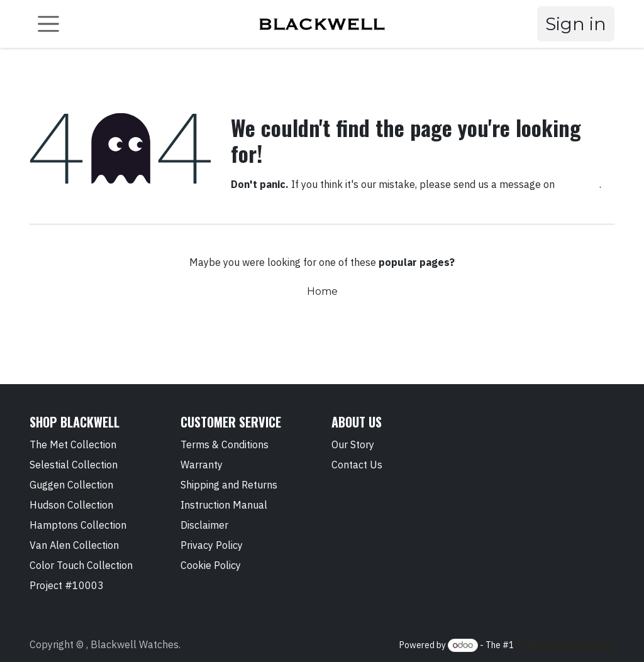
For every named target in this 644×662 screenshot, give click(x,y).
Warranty (202, 465)
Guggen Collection (71, 485)
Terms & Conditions (225, 444)
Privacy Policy (212, 545)
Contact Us (357, 465)
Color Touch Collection (81, 565)
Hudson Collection (71, 505)
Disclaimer (204, 525)
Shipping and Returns (229, 485)
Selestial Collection (74, 465)
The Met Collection (73, 444)
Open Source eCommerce (565, 645)
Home (322, 291)
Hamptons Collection (78, 525)
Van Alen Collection (74, 545)
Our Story (353, 444)
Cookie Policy (211, 565)
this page (578, 184)
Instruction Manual (224, 505)
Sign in (576, 24)
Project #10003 (67, 585)
